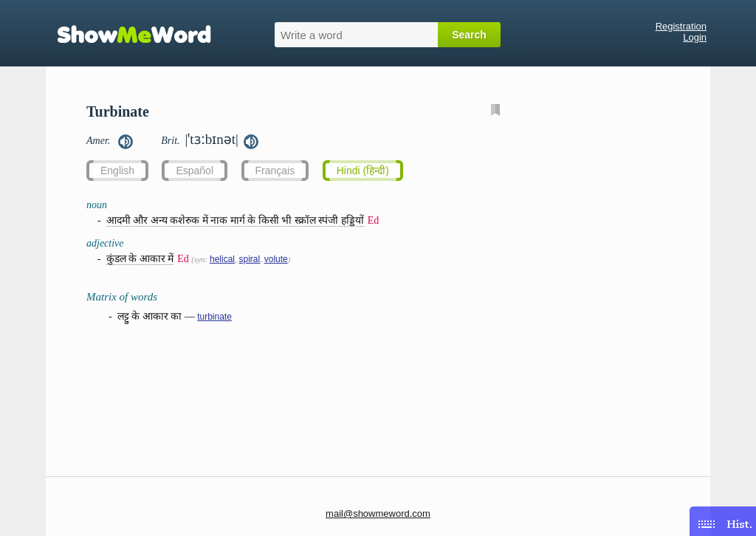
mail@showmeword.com (378, 513)
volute (276, 259)
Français (275, 171)
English (117, 171)
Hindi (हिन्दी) (363, 171)
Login (695, 37)
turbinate (214, 317)
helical (222, 259)
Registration (681, 26)
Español (195, 171)
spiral (250, 259)
